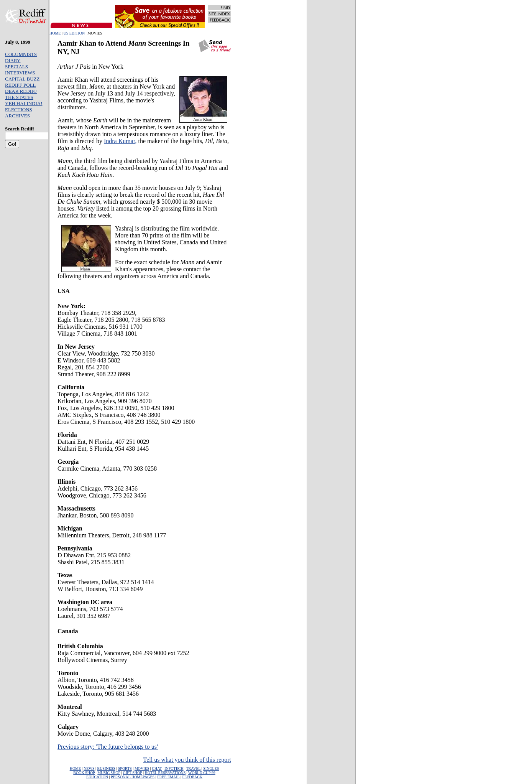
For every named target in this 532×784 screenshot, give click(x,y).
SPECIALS (16, 67)
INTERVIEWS (20, 73)
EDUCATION (97, 777)
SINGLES (211, 768)
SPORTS (125, 768)
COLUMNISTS (21, 54)
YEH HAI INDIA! (24, 103)
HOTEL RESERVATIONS (165, 773)
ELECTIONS (19, 110)
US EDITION (74, 33)
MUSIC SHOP (109, 773)
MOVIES (142, 768)
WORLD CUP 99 (202, 773)
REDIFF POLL (21, 85)
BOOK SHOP (84, 773)
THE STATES (19, 97)
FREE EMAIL (168, 777)
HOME (55, 33)
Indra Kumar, (120, 141)
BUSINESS (106, 768)
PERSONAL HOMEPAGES (133, 777)
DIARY (13, 60)
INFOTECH (174, 768)
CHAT (157, 768)
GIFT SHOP (133, 773)
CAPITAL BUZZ (22, 79)
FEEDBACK (192, 777)
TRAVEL (193, 768)
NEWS (89, 768)
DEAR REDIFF (21, 91)
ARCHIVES (17, 116)
